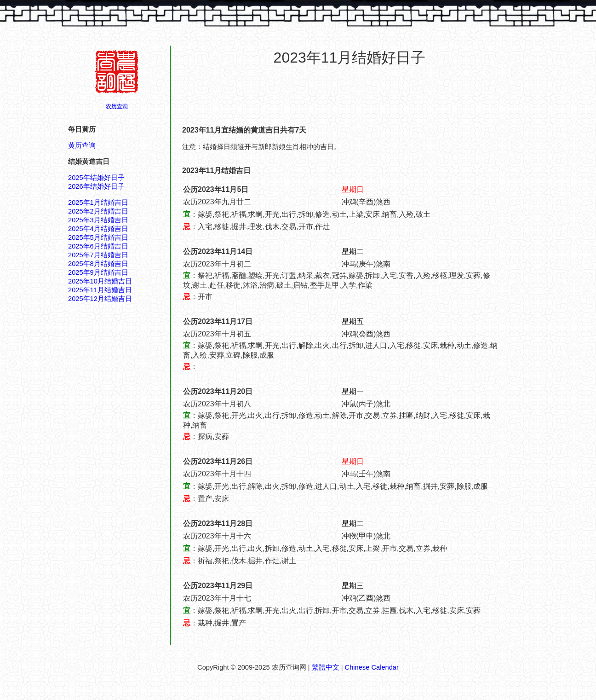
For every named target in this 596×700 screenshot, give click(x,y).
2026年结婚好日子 (96, 186)
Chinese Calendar (372, 667)
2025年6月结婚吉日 (98, 246)
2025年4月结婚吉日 (98, 229)
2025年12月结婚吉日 (100, 299)
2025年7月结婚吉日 (98, 255)
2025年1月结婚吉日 (98, 202)
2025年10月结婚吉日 (100, 281)
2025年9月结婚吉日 (98, 272)
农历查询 (117, 106)
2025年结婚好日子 (96, 178)
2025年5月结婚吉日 (98, 237)
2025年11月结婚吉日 (100, 290)
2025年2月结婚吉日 (98, 211)
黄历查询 (82, 145)
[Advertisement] (350, 96)
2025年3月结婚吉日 (98, 220)
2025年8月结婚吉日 (98, 264)
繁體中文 (326, 667)
